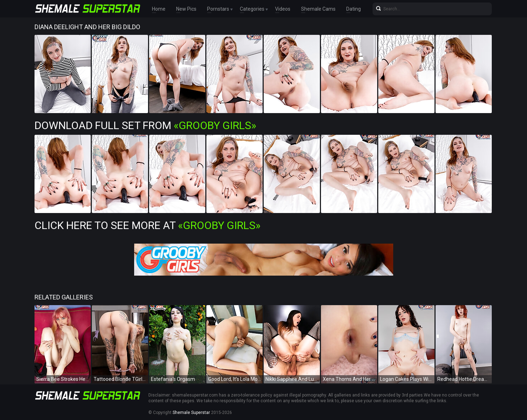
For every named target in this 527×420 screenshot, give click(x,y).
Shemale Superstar (191, 413)
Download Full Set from (145, 125)
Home (159, 9)
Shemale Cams (318, 9)
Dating (354, 9)
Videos (283, 9)
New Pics (186, 9)
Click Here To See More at (147, 225)
